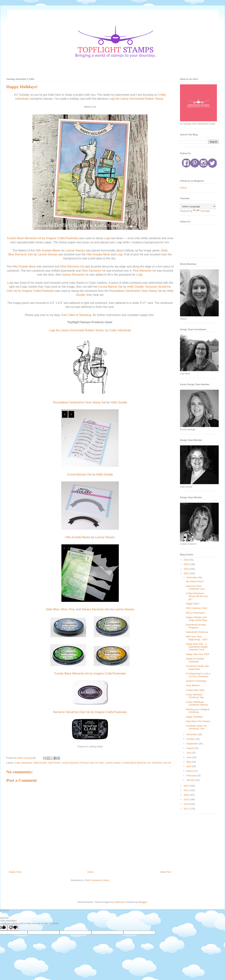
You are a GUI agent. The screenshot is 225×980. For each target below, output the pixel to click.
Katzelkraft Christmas (197, 632)
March (190, 771)
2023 (187, 573)
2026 (187, 560)
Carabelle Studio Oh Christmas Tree (196, 727)
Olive (63, 266)
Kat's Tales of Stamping (76, 315)
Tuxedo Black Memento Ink (136, 763)
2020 (187, 795)
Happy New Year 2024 (197, 654)
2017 (187, 809)
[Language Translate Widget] (198, 206)
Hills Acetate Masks (48, 250)
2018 (187, 804)
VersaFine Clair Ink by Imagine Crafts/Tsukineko (96, 712)
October (191, 739)
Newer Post (15, 872)
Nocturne (151, 287)
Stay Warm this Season (198, 721)
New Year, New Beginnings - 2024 (197, 638)
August (190, 748)
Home (91, 872)
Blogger (143, 902)
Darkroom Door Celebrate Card (195, 588)
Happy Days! (192, 604)
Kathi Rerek (54, 763)
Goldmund (119, 902)
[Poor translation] (13, 928)
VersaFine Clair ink (161, 763)
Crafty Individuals (120, 330)
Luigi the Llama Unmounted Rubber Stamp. (77, 330)
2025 (187, 564)
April (189, 766)
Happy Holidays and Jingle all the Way (196, 619)
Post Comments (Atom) (97, 880)
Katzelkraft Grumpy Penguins (196, 626)
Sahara (67, 275)
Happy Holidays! (194, 717)
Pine (136, 271)
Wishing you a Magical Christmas (197, 711)
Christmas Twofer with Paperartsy (197, 668)
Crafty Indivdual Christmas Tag (195, 696)
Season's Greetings (196, 681)
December (192, 577)
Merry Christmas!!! (195, 613)
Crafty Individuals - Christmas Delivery (197, 703)
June (189, 757)
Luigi (107, 238)
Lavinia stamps (113, 763)
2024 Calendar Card (196, 608)
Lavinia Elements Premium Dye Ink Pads (83, 763)
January (191, 780)
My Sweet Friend (195, 581)
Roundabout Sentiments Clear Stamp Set (136, 291)
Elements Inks (24, 254)
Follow (183, 188)
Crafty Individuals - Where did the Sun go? (197, 596)
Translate (201, 211)
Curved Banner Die (110, 287)
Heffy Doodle (135, 287)
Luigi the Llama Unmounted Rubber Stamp (136, 99)
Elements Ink (76, 266)
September (193, 744)
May (189, 762)
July (189, 753)
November (192, 734)
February (192, 776)
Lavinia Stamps (75, 250)
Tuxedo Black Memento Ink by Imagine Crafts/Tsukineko (43, 238)
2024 (187, 569)
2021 (187, 790)
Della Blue (52, 609)
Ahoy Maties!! (193, 685)
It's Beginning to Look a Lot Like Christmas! (198, 675)
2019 (187, 799)
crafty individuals (23, 763)
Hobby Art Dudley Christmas (195, 660)
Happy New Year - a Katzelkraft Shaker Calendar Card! (197, 647)
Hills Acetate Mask (98, 254)
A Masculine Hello (195, 690)
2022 (187, 786)
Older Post (166, 872)
